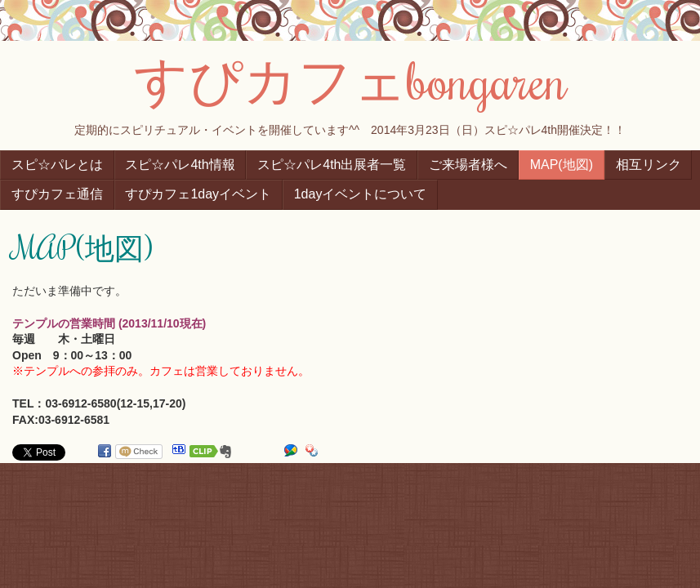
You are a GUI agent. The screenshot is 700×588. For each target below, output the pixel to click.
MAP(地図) (562, 165)
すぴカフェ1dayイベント (198, 194)
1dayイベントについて (361, 194)
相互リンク (649, 165)
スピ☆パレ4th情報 (180, 165)
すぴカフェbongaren (350, 79)
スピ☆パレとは (57, 165)
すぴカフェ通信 (57, 194)
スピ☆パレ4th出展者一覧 (332, 165)
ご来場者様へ (468, 165)
